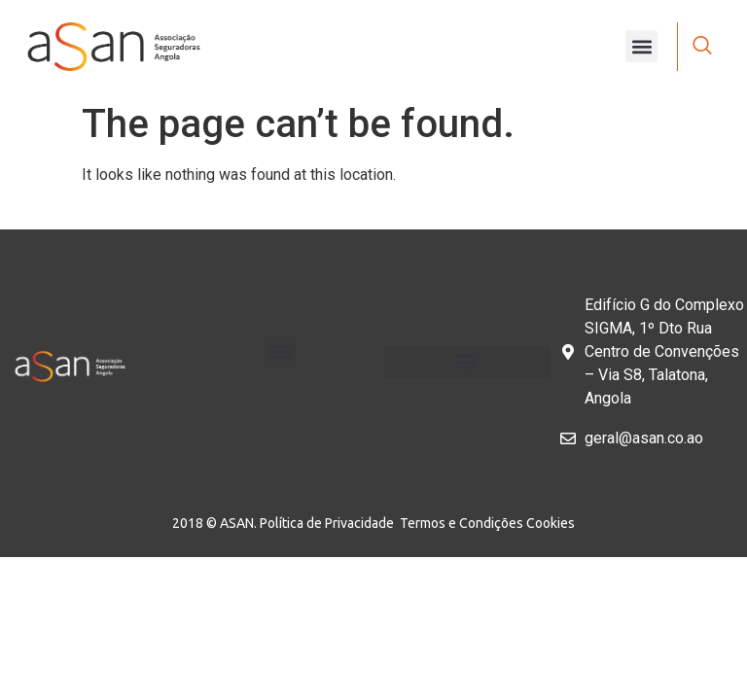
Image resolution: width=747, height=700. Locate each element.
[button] (641, 46)
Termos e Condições (463, 523)
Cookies (551, 523)
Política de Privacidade (330, 523)
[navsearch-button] (702, 47)
